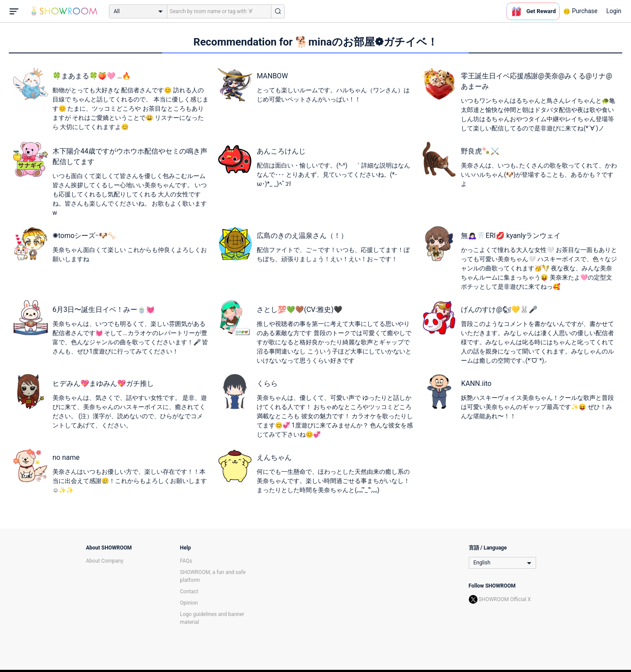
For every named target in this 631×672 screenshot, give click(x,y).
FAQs (186, 561)
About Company (105, 561)
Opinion (189, 603)
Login (614, 11)
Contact (189, 591)
